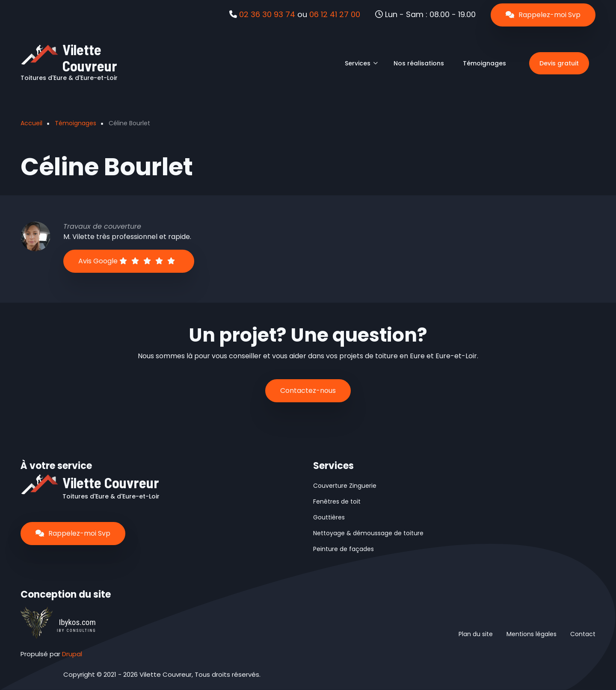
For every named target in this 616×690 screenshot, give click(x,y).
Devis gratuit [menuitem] (559, 63)
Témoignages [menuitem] (484, 63)
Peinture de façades (344, 549)
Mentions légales (532, 634)
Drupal (72, 654)
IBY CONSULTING (77, 631)
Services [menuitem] (361, 66)
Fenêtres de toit (337, 501)
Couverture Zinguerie (345, 486)
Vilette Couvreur (90, 57)
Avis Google (127, 261)
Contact (583, 634)
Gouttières (329, 517)
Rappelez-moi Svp (543, 15)
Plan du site (476, 634)
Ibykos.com (77, 622)
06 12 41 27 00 (335, 14)
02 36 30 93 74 (267, 14)
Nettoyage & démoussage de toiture (368, 533)
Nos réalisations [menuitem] (419, 63)
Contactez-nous (308, 391)
